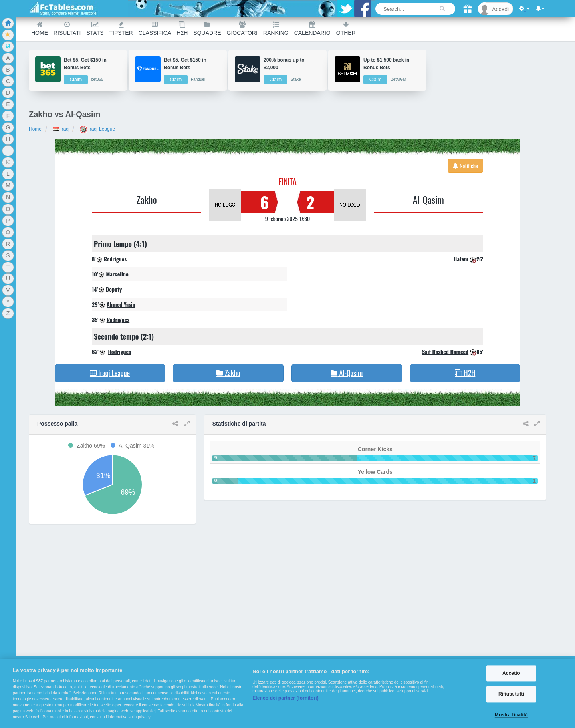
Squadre (207, 29)
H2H (182, 29)
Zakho (147, 199)
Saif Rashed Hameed (445, 351)
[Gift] (468, 9)
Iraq (61, 129)
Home (40, 29)
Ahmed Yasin (121, 304)
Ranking (276, 29)
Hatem (461, 259)
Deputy (114, 289)
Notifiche (465, 166)
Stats (95, 29)
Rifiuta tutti (511, 694)
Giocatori (242, 29)
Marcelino (117, 274)
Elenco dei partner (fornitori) (286, 698)
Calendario (312, 29)
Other (346, 29)
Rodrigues (115, 259)
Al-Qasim (428, 199)
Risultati (67, 29)
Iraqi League (97, 129)
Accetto (511, 673)
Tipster (121, 29)
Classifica (155, 29)
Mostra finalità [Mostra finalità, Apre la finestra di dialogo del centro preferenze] (511, 715)
